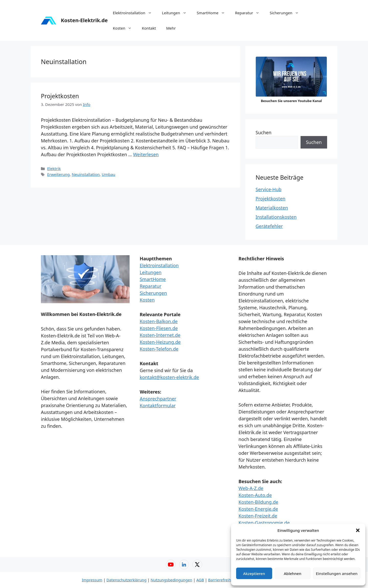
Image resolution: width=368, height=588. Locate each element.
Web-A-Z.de (251, 488)
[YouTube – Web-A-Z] (171, 565)
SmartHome (213, 13)
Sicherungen (287, 13)
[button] (358, 530)
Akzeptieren (254, 573)
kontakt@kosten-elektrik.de (169, 377)
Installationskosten (276, 217)
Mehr (171, 28)
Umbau (108, 174)
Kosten (125, 28)
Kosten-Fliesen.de (159, 328)
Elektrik (54, 168)
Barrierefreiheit (222, 580)
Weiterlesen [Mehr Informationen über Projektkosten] (146, 154)
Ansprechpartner (158, 399)
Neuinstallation (86, 174)
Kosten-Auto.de (255, 495)
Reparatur (250, 13)
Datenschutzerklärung (126, 580)
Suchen (263, 132)
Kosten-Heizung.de (160, 342)
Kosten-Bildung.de (258, 502)
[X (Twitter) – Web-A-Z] (197, 565)
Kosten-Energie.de (258, 509)
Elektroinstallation (135, 13)
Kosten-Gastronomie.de (264, 523)
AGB (200, 580)
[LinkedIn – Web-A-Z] (184, 565)
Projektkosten (60, 96)
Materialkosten (272, 208)
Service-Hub (268, 189)
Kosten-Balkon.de (159, 321)
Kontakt (149, 28)
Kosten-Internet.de (160, 335)
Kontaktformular (158, 406)
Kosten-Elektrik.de (84, 20)
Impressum (92, 580)
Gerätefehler (269, 226)
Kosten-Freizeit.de (258, 516)
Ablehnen (293, 573)
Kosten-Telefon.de (159, 349)
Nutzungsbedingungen (171, 580)
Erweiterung (58, 174)
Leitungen (177, 13)
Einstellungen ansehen (337, 573)
